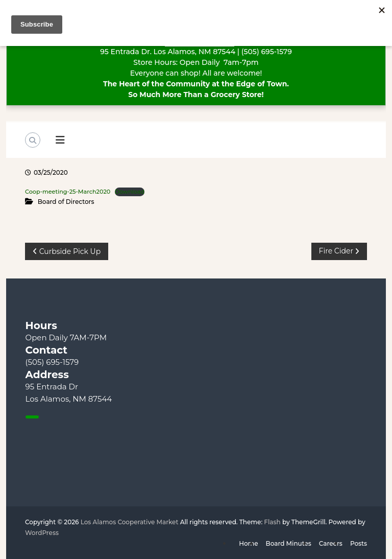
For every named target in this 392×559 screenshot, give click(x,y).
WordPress (42, 533)
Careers (331, 543)
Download (130, 192)
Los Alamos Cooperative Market (130, 522)
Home (248, 543)
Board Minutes (289, 543)
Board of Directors (66, 202)
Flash (272, 522)
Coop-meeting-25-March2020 (68, 192)
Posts (359, 543)
